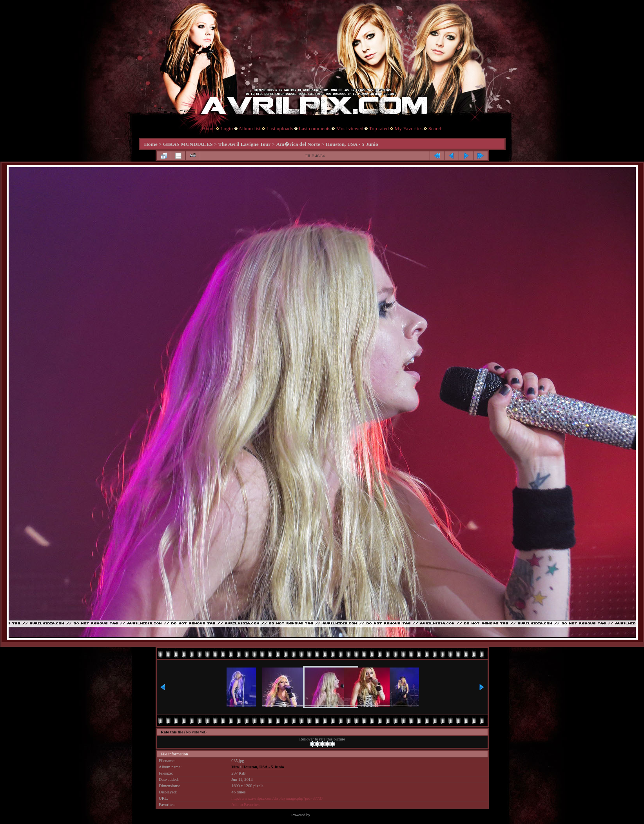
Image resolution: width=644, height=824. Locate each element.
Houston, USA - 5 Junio (352, 144)
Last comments (315, 128)
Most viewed (350, 128)
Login (227, 128)
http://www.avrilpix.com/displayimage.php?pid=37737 (277, 798)
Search (435, 128)
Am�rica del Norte (298, 144)
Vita (235, 767)
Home (208, 128)
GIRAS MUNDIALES (188, 144)
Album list (249, 128)
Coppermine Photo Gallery (332, 815)
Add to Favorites (245, 805)
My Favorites (409, 128)
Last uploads (279, 128)
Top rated (379, 128)
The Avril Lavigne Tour (244, 144)
